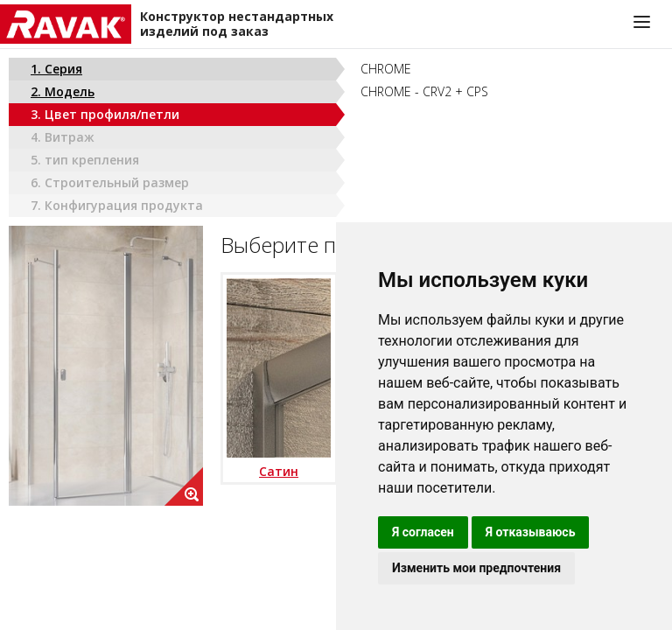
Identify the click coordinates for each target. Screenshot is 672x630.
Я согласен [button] (423, 532)
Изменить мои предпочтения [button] (476, 568)
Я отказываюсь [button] (531, 532)
